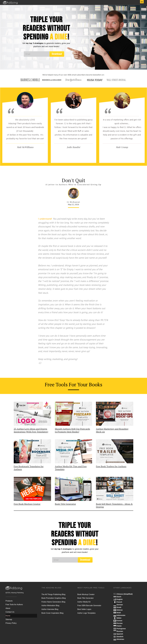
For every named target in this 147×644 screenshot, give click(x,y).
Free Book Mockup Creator (27, 504)
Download (57, 54)
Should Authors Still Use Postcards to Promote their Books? (72, 430)
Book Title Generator (65, 504)
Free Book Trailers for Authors (111, 466)
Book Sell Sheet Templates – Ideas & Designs (114, 505)
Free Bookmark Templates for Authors (29, 468)
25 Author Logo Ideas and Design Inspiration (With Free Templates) (31, 430)
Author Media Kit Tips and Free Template (71, 468)
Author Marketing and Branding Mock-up (112, 430)
